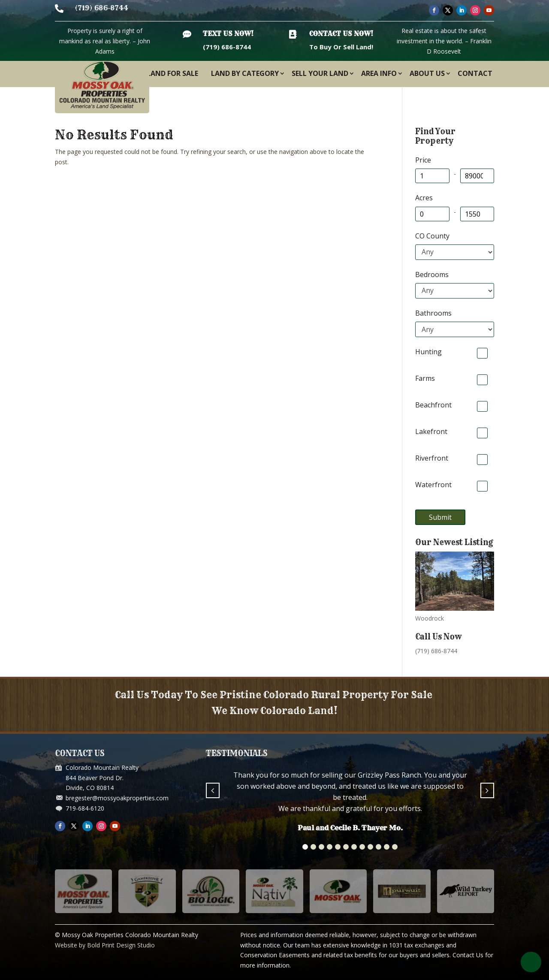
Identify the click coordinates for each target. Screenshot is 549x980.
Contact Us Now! (341, 34)
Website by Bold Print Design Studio (105, 945)
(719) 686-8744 (102, 8)
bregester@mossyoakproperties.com (117, 798)
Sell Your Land (320, 73)
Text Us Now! (228, 34)
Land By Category (245, 73)
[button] (305, 847)
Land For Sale (172, 73)
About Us (427, 73)
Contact (475, 73)
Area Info (379, 73)
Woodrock (430, 618)
